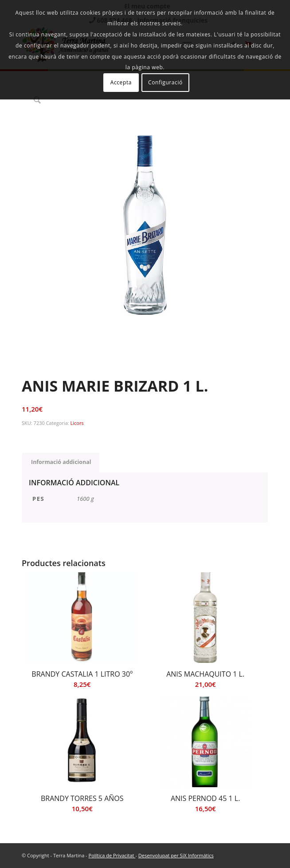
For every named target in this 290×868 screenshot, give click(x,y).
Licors (77, 423)
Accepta (121, 82)
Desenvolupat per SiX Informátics (176, 855)
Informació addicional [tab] (61, 462)
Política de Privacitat (112, 855)
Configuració (165, 82)
